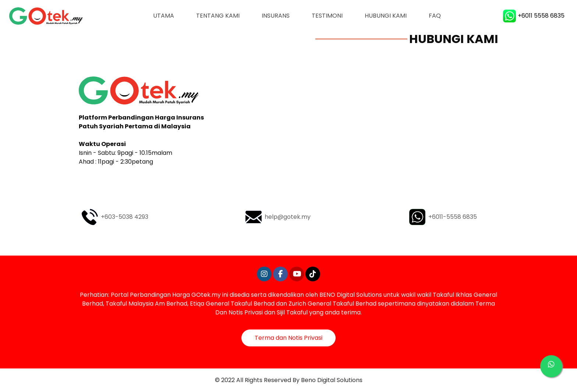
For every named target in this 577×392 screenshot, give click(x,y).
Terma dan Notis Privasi (288, 338)
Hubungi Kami (386, 16)
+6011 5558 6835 (534, 16)
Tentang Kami (218, 16)
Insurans (276, 16)
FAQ (435, 16)
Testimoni (327, 16)
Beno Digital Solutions (332, 380)
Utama (169, 15)
